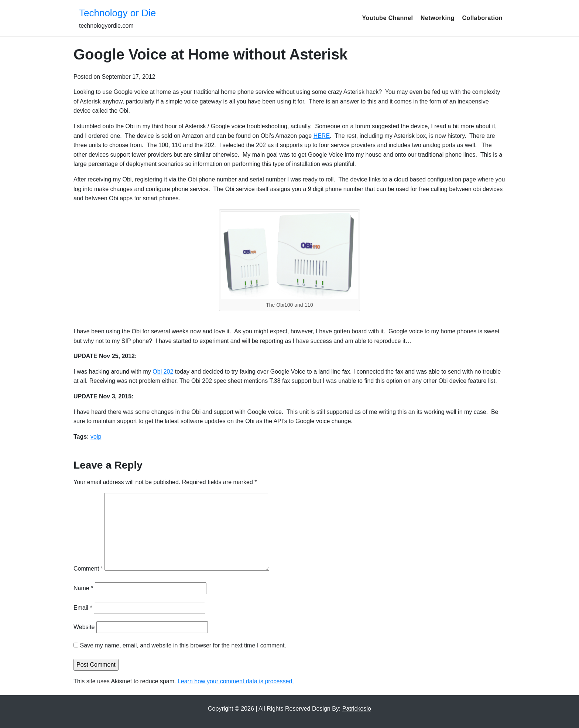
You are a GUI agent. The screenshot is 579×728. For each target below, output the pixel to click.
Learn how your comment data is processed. (236, 681)
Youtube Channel (387, 18)
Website (84, 627)
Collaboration (482, 18)
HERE (322, 136)
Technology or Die (117, 13)
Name (83, 588)
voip (96, 437)
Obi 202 (163, 372)
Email (83, 608)
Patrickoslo (357, 709)
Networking (438, 18)
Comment (88, 569)
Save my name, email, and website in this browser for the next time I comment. (183, 645)
